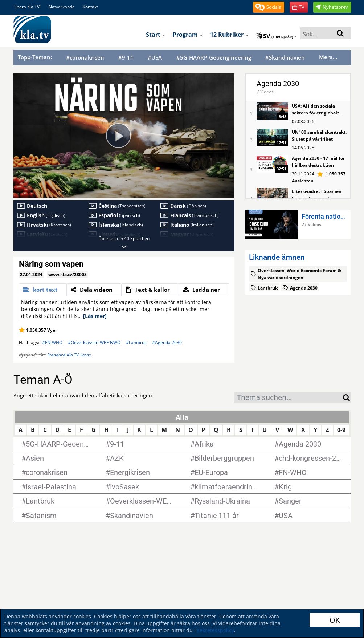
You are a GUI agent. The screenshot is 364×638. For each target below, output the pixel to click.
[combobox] (289, 397)
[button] (269, 7)
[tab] (43, 290)
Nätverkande (62, 7)
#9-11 (126, 58)
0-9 (341, 430)
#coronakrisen (85, 58)
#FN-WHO (52, 342)
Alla (182, 417)
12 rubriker (229, 35)
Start (156, 35)
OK (335, 620)
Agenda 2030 (278, 84)
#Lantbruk (136, 342)
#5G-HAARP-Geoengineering (214, 58)
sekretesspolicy (216, 630)
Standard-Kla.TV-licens (69, 355)
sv (276, 36)
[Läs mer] (95, 316)
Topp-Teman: (35, 57)
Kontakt (90, 7)
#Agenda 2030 (167, 342)
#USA (155, 58)
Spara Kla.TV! (27, 7)
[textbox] (289, 398)
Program (188, 35)
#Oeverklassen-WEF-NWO (94, 342)
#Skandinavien (285, 58)
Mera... (328, 57)
